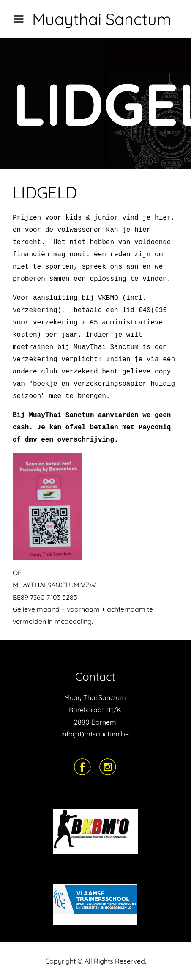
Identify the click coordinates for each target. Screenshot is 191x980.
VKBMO (108, 298)
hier (163, 218)
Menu (22, 19)
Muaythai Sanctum (102, 19)
